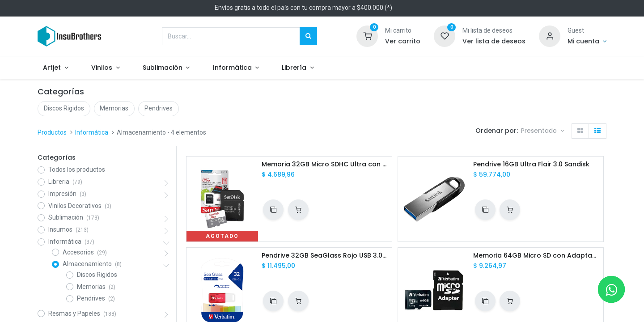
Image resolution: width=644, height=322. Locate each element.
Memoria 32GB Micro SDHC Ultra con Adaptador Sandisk (325, 164)
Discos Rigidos (64, 108)
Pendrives (159, 108)
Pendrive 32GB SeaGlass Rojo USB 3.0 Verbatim (325, 256)
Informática (92, 132)
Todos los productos (77, 169)
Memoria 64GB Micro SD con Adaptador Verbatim (536, 256)
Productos (52, 132)
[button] (543, 131)
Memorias (114, 108)
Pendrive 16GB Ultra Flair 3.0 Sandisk (531, 164)
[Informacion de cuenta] (587, 42)
